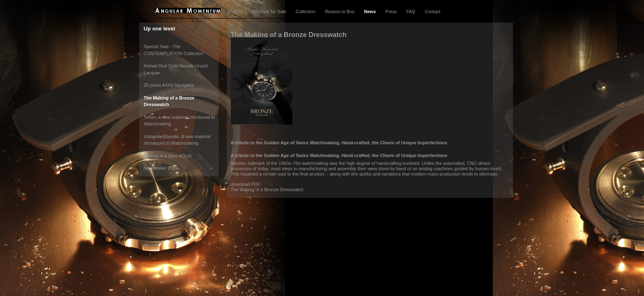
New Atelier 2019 (161, 168)
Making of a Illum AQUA (168, 156)
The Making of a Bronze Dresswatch (267, 190)
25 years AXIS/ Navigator (169, 85)
